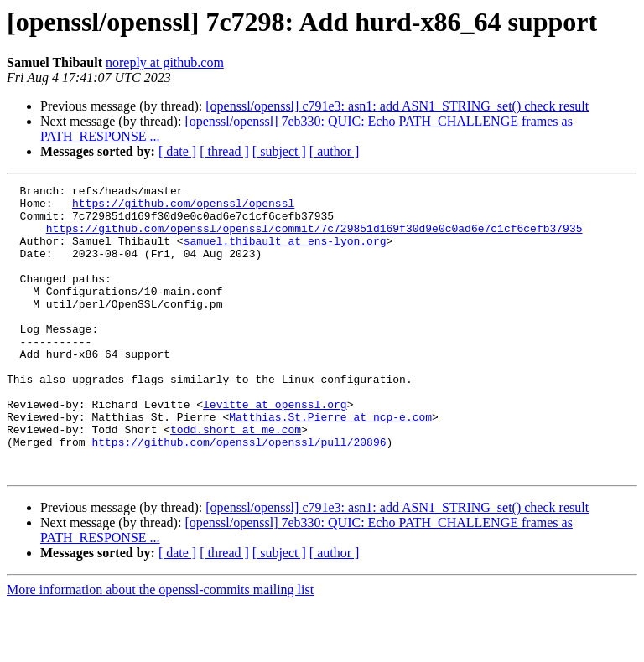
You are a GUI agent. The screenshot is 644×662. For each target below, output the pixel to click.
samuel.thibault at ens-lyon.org (285, 253)
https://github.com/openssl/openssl (183, 208)
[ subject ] (279, 151)
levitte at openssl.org (275, 449)
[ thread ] (224, 151)
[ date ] (177, 151)
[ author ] (335, 151)
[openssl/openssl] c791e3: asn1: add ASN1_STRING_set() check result (397, 106)
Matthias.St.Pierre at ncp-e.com (330, 464)
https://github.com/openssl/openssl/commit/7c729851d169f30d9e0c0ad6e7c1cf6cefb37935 (314, 238)
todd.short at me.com (236, 479)
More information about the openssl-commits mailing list (160, 647)
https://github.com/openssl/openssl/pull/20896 (239, 494)
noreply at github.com (165, 62)
